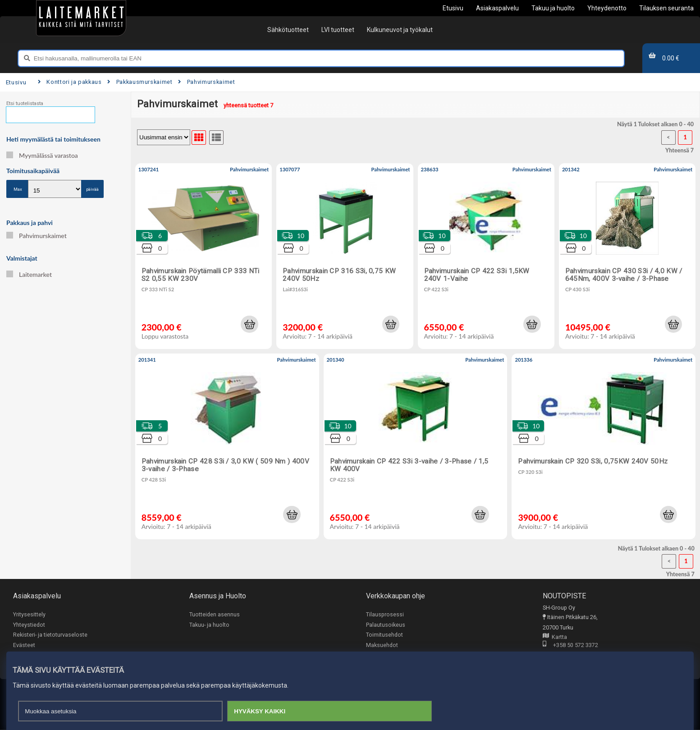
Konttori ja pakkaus (70, 82)
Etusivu (16, 82)
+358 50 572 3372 (570, 646)
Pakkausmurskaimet (140, 82)
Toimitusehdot (384, 635)
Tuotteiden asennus (215, 614)
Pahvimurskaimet (206, 82)
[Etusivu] (81, 18)
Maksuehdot (382, 645)
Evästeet (24, 645)
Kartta (555, 637)
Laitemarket (29, 274)
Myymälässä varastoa (42, 155)
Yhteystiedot (29, 625)
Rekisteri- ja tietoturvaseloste (50, 635)
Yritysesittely (29, 614)
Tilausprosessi (385, 614)
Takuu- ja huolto (209, 625)
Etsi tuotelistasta (25, 103)
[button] (249, 324)
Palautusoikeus (386, 625)
